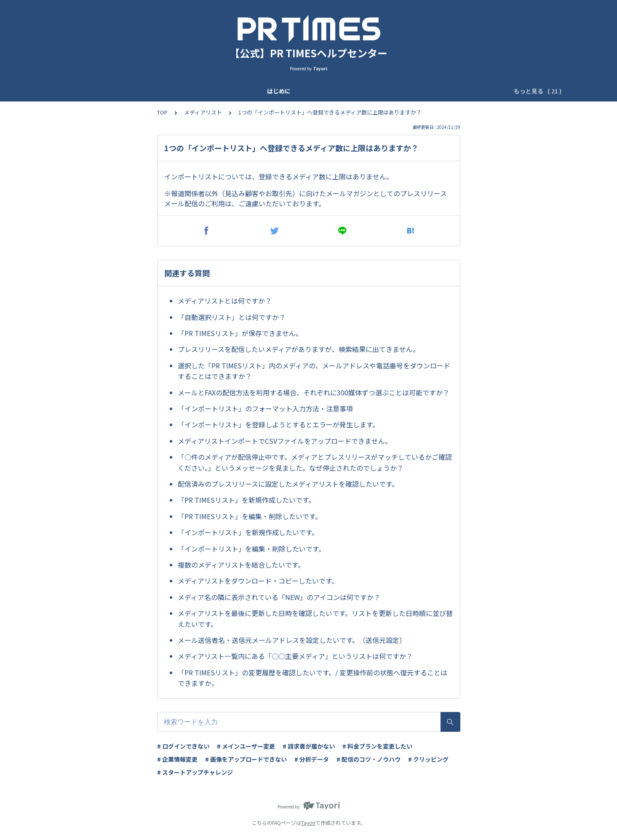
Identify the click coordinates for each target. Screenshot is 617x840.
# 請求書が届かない (309, 746)
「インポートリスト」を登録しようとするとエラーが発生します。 (278, 424)
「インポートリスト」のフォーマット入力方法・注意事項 (265, 408)
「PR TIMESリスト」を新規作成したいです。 (246, 500)
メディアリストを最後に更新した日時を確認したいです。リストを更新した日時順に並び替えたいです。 (315, 619)
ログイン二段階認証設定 (323, 91)
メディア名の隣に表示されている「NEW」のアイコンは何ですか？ (279, 597)
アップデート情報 (150, 91)
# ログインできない (183, 746)
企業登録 (197, 91)
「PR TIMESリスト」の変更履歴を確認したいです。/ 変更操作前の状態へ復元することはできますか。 (313, 678)
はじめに (102, 91)
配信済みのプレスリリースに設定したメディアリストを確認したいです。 (288, 484)
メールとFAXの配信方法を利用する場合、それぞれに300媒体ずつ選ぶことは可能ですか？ (314, 392)
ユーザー (267, 91)
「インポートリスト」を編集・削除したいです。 (251, 549)
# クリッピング (428, 759)
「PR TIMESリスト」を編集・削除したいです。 (250, 516)
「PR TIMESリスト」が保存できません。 (240, 333)
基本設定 (232, 91)
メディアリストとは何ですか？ (225, 301)
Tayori (308, 823)
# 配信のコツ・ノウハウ (369, 759)
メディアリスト (203, 112)
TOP (162, 112)
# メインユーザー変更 (246, 746)
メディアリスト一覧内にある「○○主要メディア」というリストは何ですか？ (295, 656)
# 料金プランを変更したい (377, 746)
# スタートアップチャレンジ (195, 772)
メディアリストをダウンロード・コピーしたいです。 (258, 581)
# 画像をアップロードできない (246, 759)
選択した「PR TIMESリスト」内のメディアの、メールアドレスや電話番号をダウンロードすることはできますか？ (314, 371)
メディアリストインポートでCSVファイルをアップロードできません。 (285, 441)
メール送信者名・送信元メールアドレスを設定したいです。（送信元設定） (292, 640)
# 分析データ (312, 759)
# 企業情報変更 (177, 759)
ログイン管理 (450, 91)
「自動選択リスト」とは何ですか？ (232, 317)
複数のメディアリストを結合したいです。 (241, 565)
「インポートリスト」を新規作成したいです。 (248, 532)
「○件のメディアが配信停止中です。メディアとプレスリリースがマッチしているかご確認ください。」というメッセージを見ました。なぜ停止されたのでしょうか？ (315, 462)
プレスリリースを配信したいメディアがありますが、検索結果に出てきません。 (299, 349)
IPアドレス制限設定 (394, 91)
